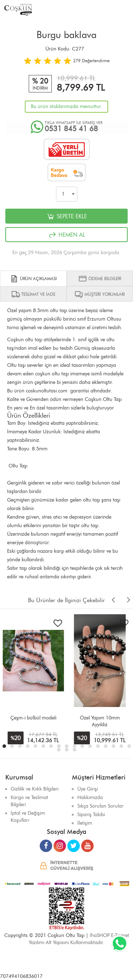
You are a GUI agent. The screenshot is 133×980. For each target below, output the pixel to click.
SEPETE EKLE (67, 216)
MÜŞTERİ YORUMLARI (100, 294)
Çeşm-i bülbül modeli (33, 718)
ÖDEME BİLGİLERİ (100, 279)
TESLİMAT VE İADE (33, 294)
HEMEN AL (67, 235)
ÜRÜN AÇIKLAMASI (33, 279)
